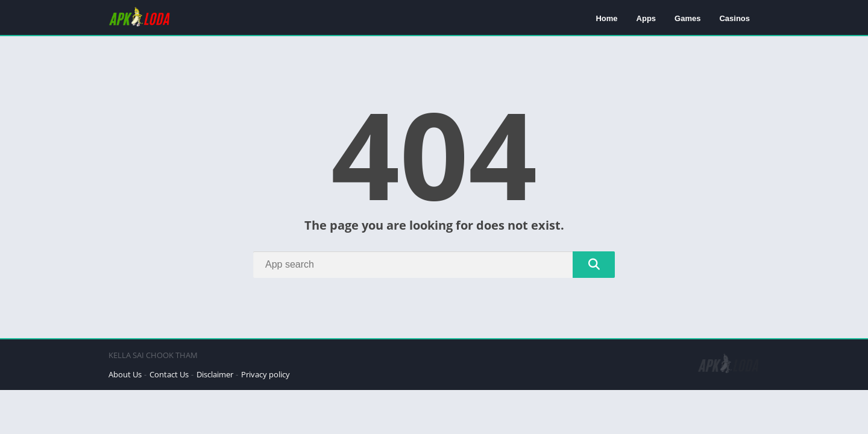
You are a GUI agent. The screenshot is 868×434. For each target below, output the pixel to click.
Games (687, 18)
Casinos (734, 18)
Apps (646, 18)
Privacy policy (266, 374)
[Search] (434, 265)
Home (606, 18)
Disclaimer (215, 374)
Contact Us (169, 374)
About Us (125, 374)
